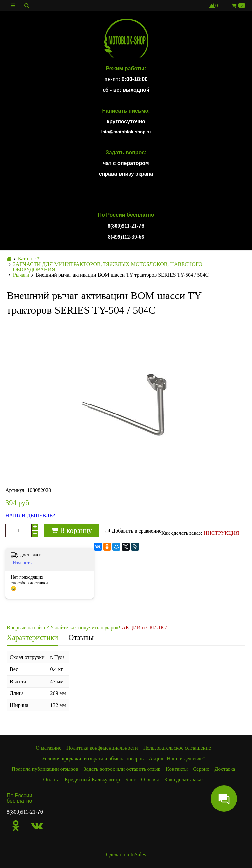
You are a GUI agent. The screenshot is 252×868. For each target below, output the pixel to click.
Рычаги (21, 275)
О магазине (48, 748)
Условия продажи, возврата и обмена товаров (93, 758)
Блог (131, 780)
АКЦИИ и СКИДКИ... (147, 628)
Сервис (201, 769)
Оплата (51, 780)
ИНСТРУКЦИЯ (222, 533)
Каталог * (29, 259)
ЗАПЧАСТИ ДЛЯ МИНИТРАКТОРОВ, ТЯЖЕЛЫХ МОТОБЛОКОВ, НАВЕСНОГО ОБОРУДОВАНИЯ (108, 267)
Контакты (177, 769)
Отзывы (81, 637)
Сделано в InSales (126, 855)
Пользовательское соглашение (177, 748)
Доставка (225, 769)
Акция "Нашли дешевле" (177, 758)
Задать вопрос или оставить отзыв (122, 769)
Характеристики (32, 637)
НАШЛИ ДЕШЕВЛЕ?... (32, 516)
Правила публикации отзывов (45, 769)
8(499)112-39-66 (126, 237)
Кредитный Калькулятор (92, 780)
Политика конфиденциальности (102, 748)
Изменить (22, 563)
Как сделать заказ (184, 780)
